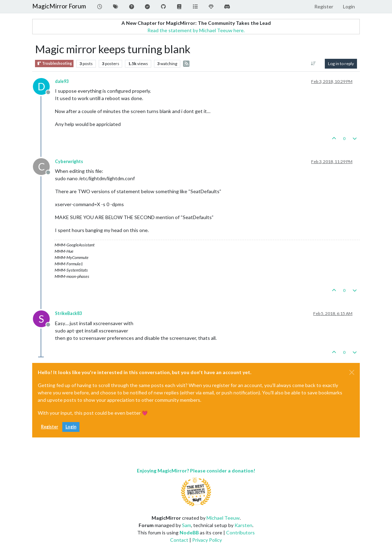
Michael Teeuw (223, 518)
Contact (179, 540)
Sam (187, 525)
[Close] (352, 372)
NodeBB (189, 532)
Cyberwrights (69, 162)
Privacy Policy (207, 540)
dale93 (62, 81)
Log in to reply (341, 64)
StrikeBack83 (68, 313)
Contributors (240, 532)
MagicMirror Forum (59, 6)
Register (50, 427)
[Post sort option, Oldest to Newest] (313, 64)
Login (71, 427)
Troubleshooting (54, 64)
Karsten (243, 525)
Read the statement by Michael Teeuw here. (196, 30)
